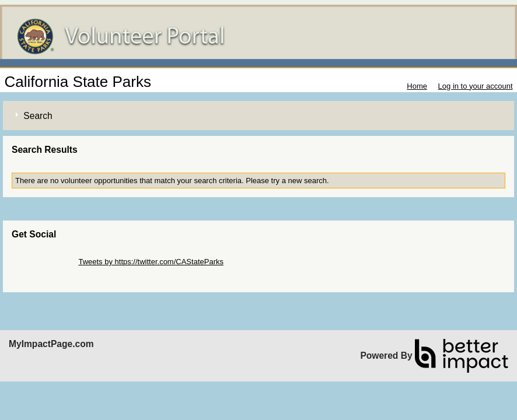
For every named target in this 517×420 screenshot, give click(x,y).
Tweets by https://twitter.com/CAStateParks (151, 262)
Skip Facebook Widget (50, 270)
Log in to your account (476, 86)
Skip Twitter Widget (44, 262)
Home (417, 86)
